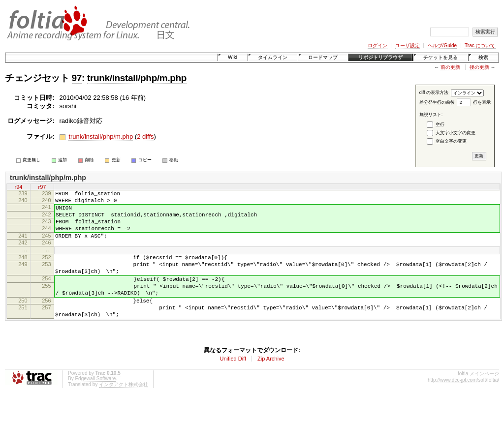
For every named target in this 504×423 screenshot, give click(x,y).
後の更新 (479, 67)
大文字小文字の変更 (456, 133)
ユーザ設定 (408, 45)
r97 (42, 187)
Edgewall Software (95, 402)
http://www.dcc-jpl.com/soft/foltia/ (463, 404)
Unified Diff (233, 382)
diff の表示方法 (434, 92)
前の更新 (450, 67)
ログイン (378, 45)
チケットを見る (441, 57)
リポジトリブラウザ (380, 57)
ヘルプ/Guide (442, 45)
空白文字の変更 (451, 141)
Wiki (233, 57)
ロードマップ (323, 57)
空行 (440, 124)
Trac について (480, 45)
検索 (483, 57)
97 (77, 78)
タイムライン (273, 57)
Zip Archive (271, 382)
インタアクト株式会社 (124, 408)
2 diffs (145, 136)
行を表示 (482, 102)
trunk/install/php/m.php (137, 78)
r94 (19, 187)
